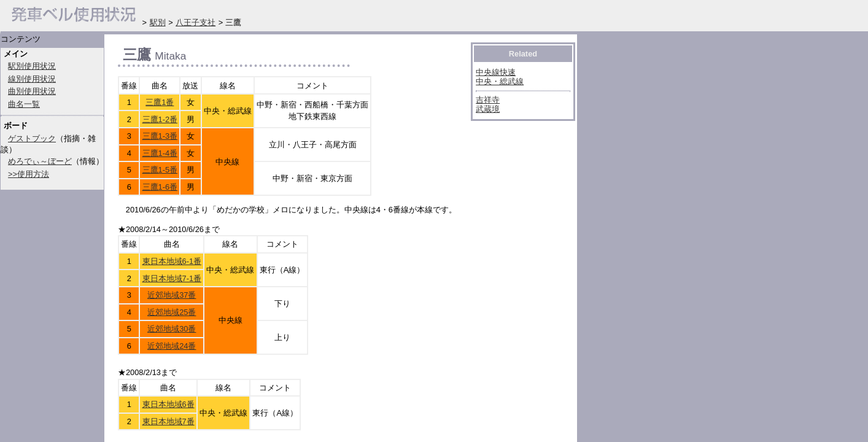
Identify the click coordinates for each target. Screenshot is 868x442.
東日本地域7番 (169, 421)
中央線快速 (496, 72)
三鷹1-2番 (160, 119)
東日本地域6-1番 (172, 261)
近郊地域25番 (172, 312)
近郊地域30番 (172, 329)
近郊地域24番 (172, 346)
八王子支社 (196, 22)
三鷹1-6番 (160, 187)
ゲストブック (32, 138)
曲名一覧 (24, 104)
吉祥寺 (488, 100)
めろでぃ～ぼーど (40, 161)
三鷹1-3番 (160, 136)
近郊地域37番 (172, 295)
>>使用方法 (29, 174)
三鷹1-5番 (160, 170)
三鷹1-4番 (160, 153)
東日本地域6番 (169, 404)
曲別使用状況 (32, 91)
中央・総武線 (500, 81)
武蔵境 (488, 109)
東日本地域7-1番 (172, 278)
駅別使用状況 (32, 66)
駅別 (158, 22)
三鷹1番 (160, 102)
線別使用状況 (32, 79)
